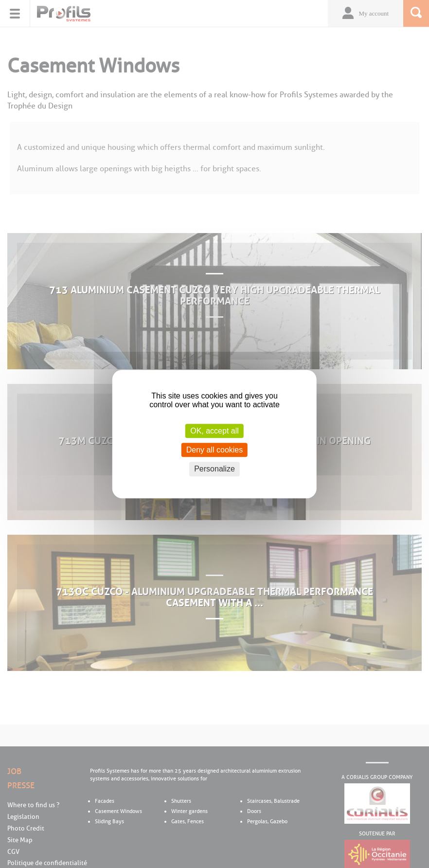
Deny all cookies (215, 450)
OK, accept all (214, 431)
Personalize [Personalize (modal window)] (214, 469)
